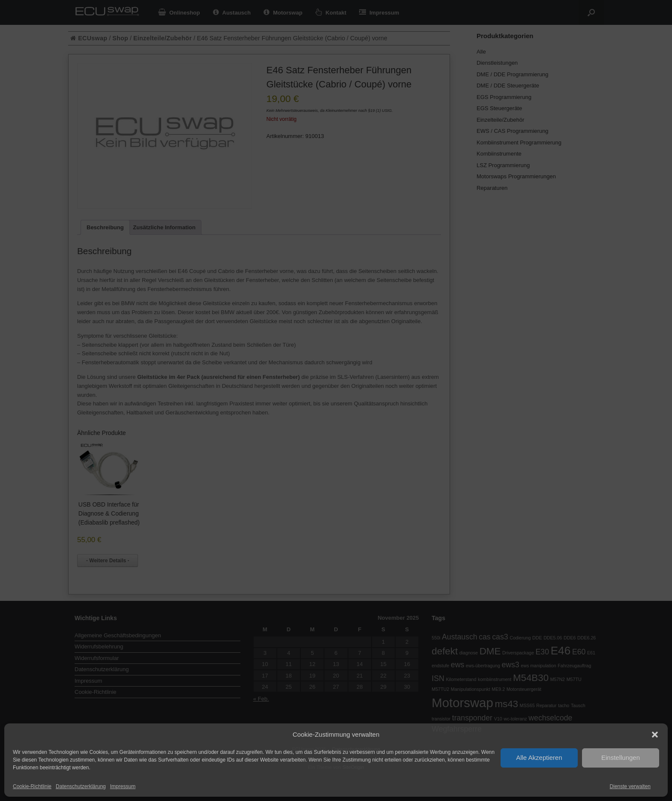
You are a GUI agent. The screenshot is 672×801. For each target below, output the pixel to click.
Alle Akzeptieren (539, 757)
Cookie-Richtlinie (32, 786)
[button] (655, 735)
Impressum (123, 786)
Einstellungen (621, 757)
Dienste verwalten (630, 786)
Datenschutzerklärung (81, 786)
